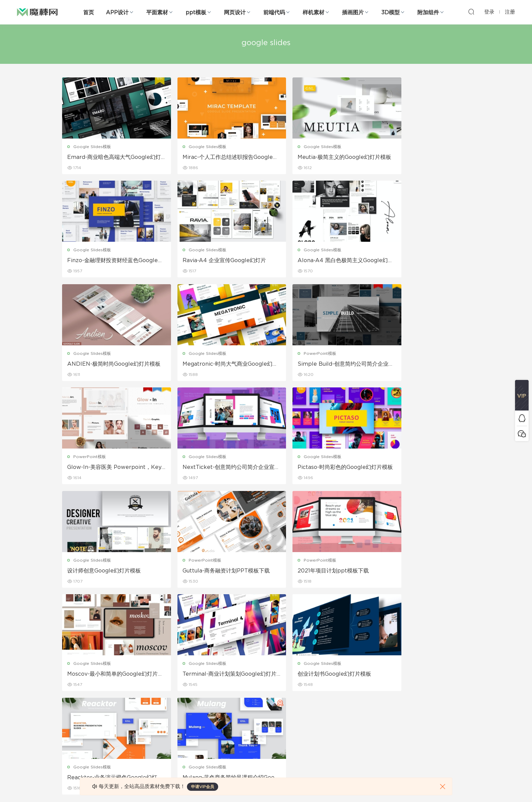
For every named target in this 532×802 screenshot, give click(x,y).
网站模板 (71, 691)
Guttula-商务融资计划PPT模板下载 (212, 468)
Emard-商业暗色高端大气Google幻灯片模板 (109, 158)
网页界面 (71, 662)
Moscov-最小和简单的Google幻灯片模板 (421, 468)
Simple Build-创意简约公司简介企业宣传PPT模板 (110, 365)
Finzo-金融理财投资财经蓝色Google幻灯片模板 (421, 158)
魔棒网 (37, 12)
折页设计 (201, 676)
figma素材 (72, 706)
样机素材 (313, 13)
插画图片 (353, 13)
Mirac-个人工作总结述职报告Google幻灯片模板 (214, 158)
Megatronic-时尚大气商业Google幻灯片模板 (420, 261)
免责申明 (331, 676)
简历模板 (201, 720)
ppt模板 (196, 13)
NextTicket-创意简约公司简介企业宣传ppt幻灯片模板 (318, 365)
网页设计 (235, 13)
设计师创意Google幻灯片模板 (104, 468)
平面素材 (157, 13)
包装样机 (266, 662)
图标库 (69, 720)
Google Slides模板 (92, 147)
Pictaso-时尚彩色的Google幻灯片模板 (420, 365)
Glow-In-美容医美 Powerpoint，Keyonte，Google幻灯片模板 (213, 365)
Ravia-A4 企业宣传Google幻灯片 (109, 261)
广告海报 (201, 662)
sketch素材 (73, 749)
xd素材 (69, 764)
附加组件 (428, 13)
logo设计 (137, 749)
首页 (89, 13)
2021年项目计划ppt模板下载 (310, 468)
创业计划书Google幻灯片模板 (208, 571)
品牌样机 (266, 691)
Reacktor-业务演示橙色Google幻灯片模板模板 (317, 572)
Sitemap (332, 691)
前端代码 (274, 13)
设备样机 (266, 676)
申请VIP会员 (203, 787)
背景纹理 (136, 735)
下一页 (303, 608)
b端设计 (70, 676)
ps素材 (69, 735)
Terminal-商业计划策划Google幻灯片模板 (109, 572)
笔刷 (132, 706)
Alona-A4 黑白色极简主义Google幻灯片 (213, 261)
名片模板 (201, 706)
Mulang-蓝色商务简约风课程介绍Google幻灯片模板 (421, 572)
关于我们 (331, 662)
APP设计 (117, 13)
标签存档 (331, 706)
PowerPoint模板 (90, 354)
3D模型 (391, 13)
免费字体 (201, 735)
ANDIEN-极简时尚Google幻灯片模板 (316, 261)
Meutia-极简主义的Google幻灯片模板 (316, 158)
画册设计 (201, 691)
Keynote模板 (140, 676)
